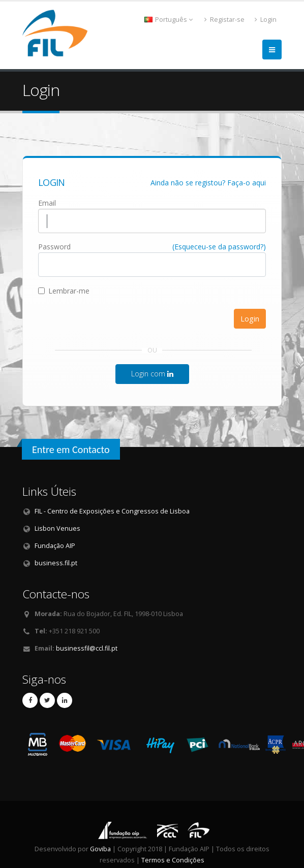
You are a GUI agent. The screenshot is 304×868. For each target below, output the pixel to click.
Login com (152, 374)
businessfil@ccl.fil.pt (87, 648)
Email (47, 203)
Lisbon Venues (57, 528)
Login (266, 20)
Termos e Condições (173, 860)
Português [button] (169, 20)
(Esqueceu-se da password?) (219, 247)
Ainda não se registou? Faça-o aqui (208, 183)
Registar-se (224, 20)
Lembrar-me (64, 291)
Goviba (100, 849)
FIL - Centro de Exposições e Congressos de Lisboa (112, 511)
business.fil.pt (56, 563)
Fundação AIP (55, 546)
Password (54, 247)
